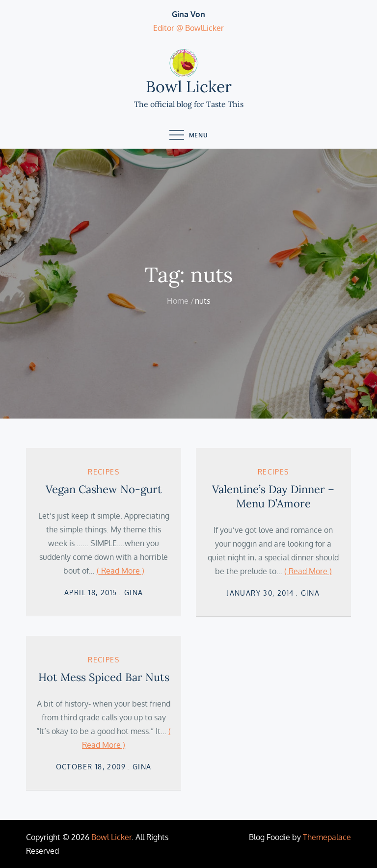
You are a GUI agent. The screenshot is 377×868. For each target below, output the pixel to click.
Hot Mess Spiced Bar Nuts (104, 677)
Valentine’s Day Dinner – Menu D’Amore (273, 496)
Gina (134, 592)
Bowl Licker (189, 87)
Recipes (104, 472)
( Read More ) (121, 571)
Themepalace (327, 837)
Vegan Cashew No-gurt (104, 489)
